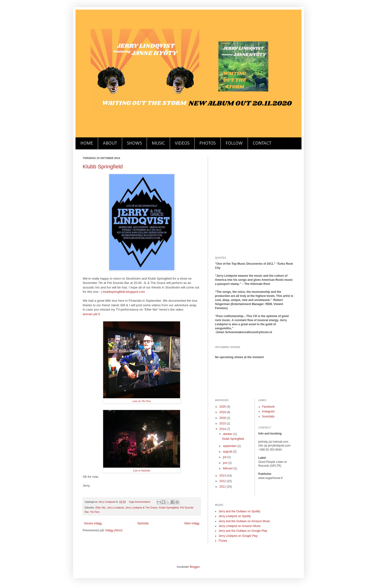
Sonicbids (268, 416)
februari (228, 468)
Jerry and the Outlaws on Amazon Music (244, 521)
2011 (223, 487)
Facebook (268, 407)
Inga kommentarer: (140, 502)
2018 (223, 418)
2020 (223, 407)
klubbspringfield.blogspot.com (124, 292)
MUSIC (158, 143)
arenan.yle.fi (91, 314)
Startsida (143, 523)
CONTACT (262, 143)
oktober (228, 434)
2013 (223, 476)
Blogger (195, 567)
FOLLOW (234, 143)
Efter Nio (101, 508)
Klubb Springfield (103, 167)
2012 (223, 481)
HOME (87, 143)
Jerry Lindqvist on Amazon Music (240, 526)
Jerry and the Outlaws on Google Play (243, 531)
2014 (223, 429)
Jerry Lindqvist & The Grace (141, 508)
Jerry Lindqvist (116, 508)
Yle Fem (95, 512)
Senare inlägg (93, 523)
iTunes (223, 541)
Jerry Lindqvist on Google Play (238, 536)
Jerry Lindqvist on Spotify (235, 516)
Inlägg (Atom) (114, 530)
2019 (223, 412)
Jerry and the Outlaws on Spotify (239, 511)
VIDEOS (182, 143)
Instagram (268, 411)
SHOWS (134, 143)
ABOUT (110, 143)
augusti (228, 452)
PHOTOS (207, 143)
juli (225, 457)
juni (226, 463)
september (230, 446)
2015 (223, 423)
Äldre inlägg (192, 523)
